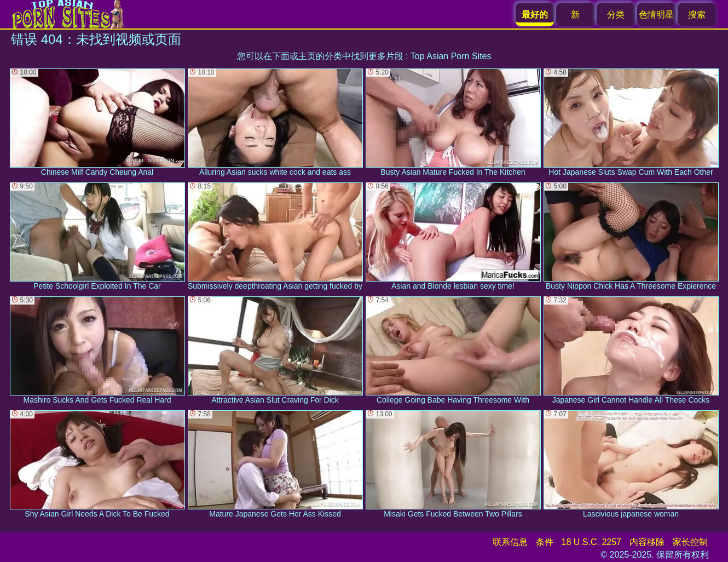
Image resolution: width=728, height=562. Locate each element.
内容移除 (647, 542)
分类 (616, 15)
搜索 (697, 15)
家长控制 (690, 542)
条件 (545, 542)
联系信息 (510, 542)
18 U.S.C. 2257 (591, 542)
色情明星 (656, 15)
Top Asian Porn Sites (451, 56)
